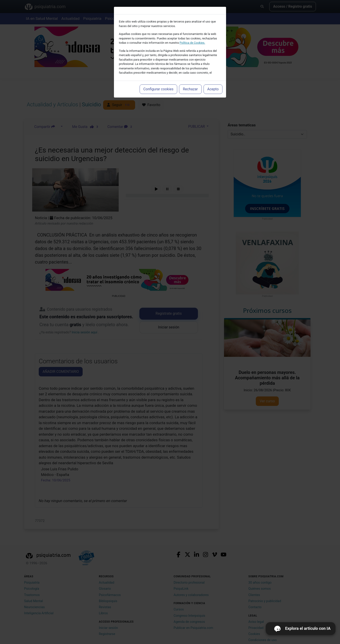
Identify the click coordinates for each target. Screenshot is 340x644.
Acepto (213, 89)
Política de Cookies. (192, 43)
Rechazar (190, 89)
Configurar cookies (159, 89)
